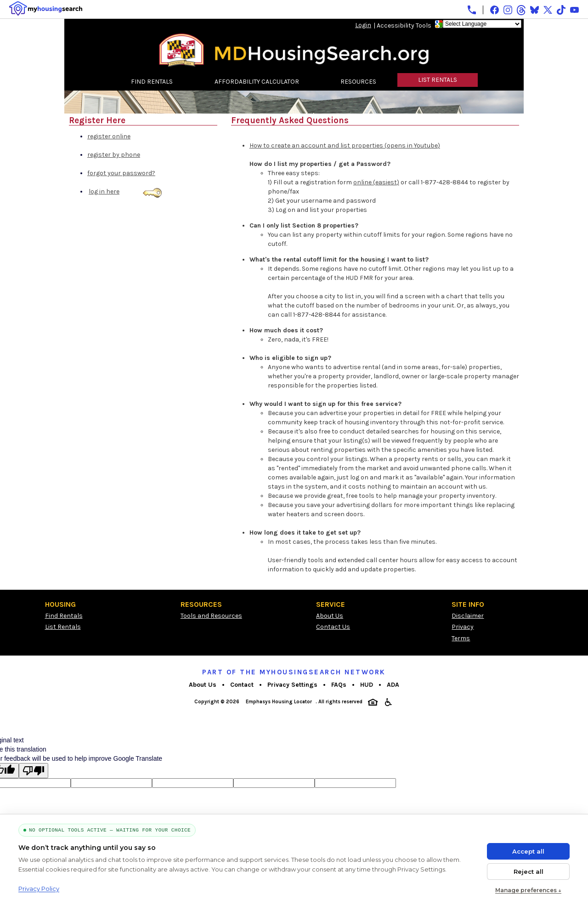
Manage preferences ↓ (528, 890)
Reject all (529, 872)
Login (363, 25)
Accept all (528, 851)
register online (109, 136)
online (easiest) (376, 182)
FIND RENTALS (152, 82)
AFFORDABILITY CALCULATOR (257, 82)
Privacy (463, 627)
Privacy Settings (292, 685)
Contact (242, 685)
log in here (104, 191)
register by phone (114, 155)
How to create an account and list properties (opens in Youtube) (345, 145)
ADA (393, 685)
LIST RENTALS (438, 80)
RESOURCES (358, 82)
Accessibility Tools (404, 26)
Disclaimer (468, 616)
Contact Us (333, 627)
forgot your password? (121, 173)
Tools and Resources (211, 616)
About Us (330, 616)
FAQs (339, 685)
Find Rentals (64, 616)
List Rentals (63, 627)
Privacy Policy (39, 889)
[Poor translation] (34, 771)
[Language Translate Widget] (482, 24)
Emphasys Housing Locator (279, 702)
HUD (367, 685)
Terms (461, 638)
